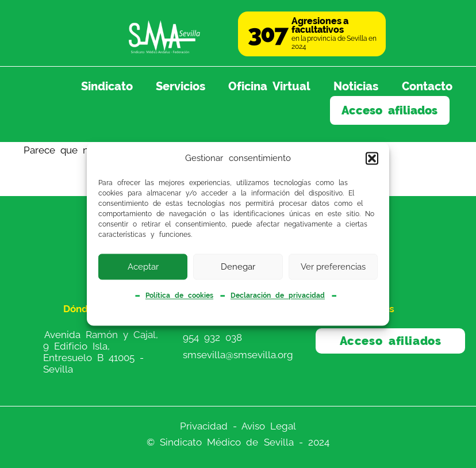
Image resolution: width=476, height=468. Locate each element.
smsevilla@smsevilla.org (238, 354)
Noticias (356, 86)
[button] (372, 158)
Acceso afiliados (389, 110)
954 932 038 (212, 337)
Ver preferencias (333, 267)
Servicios (181, 86)
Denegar (238, 267)
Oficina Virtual (269, 86)
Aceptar (143, 267)
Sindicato (107, 86)
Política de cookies (179, 296)
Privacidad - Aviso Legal (238, 426)
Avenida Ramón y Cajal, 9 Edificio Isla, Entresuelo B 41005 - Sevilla (101, 352)
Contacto (427, 86)
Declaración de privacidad (278, 296)
